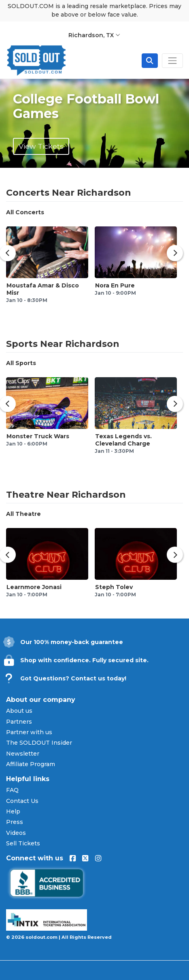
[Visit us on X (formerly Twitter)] (85, 858)
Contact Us (22, 801)
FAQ (12, 790)
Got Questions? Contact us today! (73, 678)
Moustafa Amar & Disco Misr (43, 289)
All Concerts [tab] (25, 212)
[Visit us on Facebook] (73, 858)
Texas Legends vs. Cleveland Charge (123, 440)
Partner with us (29, 732)
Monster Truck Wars (38, 436)
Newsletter (23, 754)
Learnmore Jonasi (34, 587)
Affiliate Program (31, 764)
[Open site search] (150, 61)
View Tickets (41, 146)
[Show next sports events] (175, 404)
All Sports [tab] (21, 363)
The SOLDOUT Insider (39, 743)
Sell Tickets (23, 843)
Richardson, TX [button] (94, 35)
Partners (19, 722)
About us (19, 711)
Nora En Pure (115, 285)
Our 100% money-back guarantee (72, 642)
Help (13, 811)
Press (15, 822)
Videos (16, 833)
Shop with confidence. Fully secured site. (84, 660)
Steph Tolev (114, 587)
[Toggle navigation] (172, 61)
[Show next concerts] (175, 253)
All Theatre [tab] (23, 514)
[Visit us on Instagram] (98, 858)
